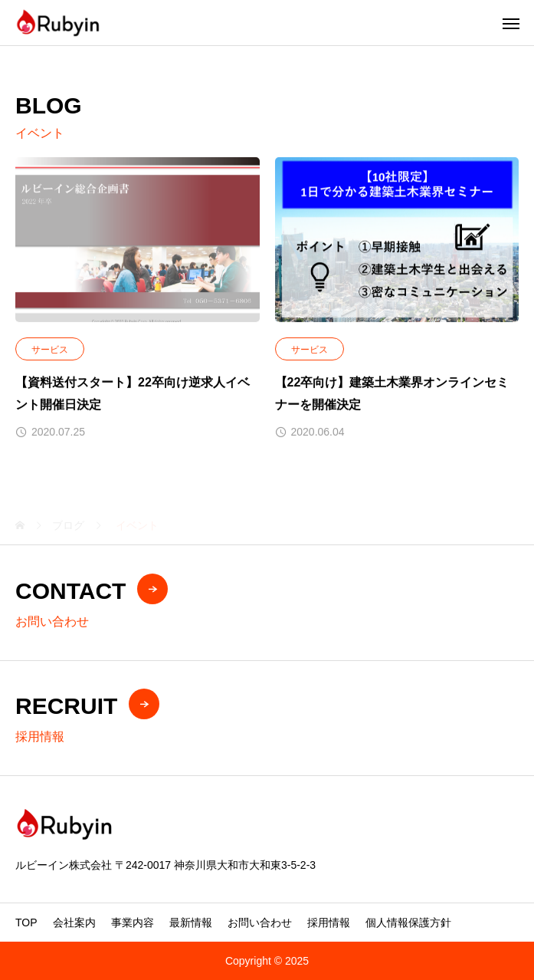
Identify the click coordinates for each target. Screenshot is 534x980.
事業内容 (133, 922)
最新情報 (191, 922)
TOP (26, 922)
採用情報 (329, 922)
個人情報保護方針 (408, 922)
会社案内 (74, 922)
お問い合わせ (260, 922)
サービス (50, 350)
